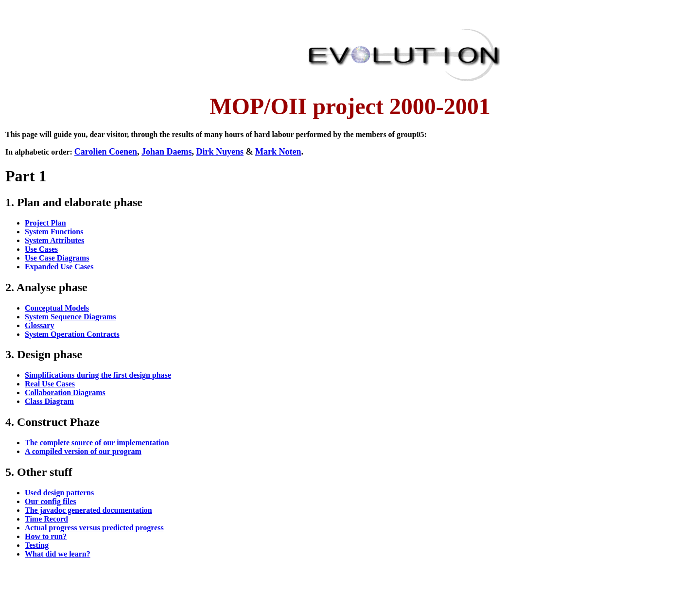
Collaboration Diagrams (65, 392)
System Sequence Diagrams (70, 317)
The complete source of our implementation (97, 443)
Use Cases (41, 249)
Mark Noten (278, 152)
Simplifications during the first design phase (98, 375)
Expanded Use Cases (59, 267)
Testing (37, 545)
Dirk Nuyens (220, 152)
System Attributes (54, 240)
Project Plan (45, 223)
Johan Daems (167, 152)
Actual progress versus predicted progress (94, 528)
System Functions (54, 232)
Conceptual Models (57, 308)
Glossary (39, 325)
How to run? (46, 536)
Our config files (50, 501)
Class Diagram (49, 401)
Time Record (46, 519)
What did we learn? (58, 554)
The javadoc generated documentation (88, 510)
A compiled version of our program (83, 451)
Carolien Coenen (106, 152)
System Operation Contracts (72, 334)
